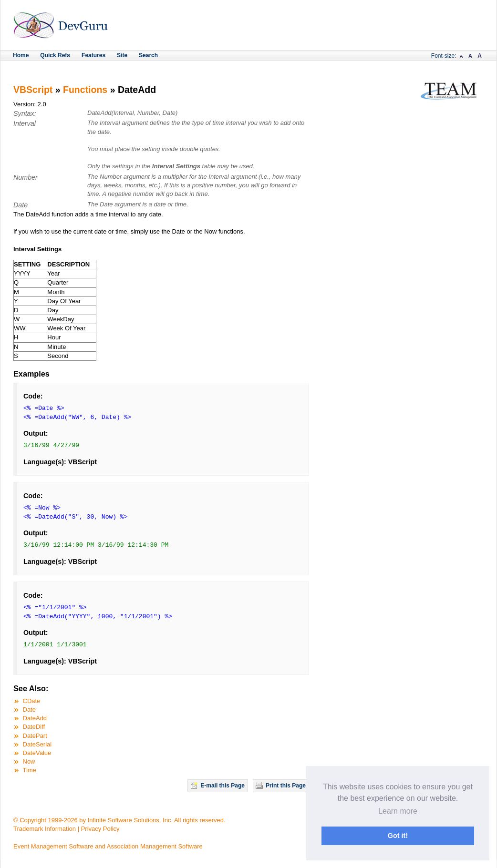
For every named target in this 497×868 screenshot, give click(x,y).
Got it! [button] (398, 836)
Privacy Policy (100, 829)
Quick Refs (55, 55)
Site (122, 55)
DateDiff (34, 727)
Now (29, 761)
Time (30, 770)
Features (93, 55)
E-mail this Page (223, 786)
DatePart (35, 736)
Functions (85, 90)
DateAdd (35, 718)
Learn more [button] (398, 811)
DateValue (37, 753)
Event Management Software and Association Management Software (108, 846)
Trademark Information (45, 829)
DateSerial (37, 744)
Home (21, 55)
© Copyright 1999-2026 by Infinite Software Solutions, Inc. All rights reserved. (119, 820)
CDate (32, 701)
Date (29, 710)
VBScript (33, 90)
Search (148, 55)
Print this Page (286, 786)
